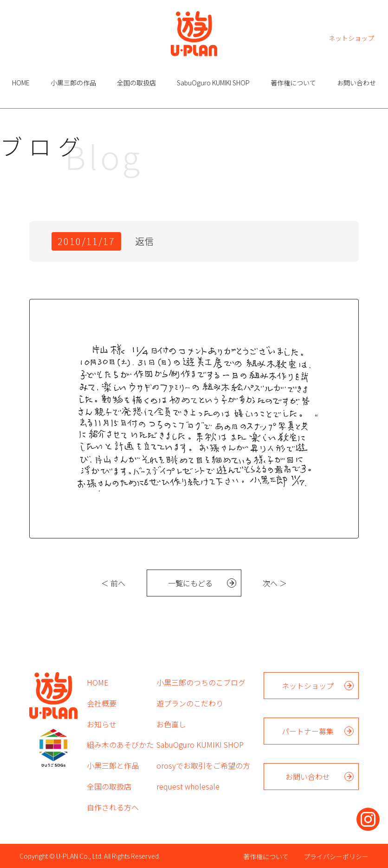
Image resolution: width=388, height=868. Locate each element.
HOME (21, 83)
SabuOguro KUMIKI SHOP (213, 83)
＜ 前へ (113, 583)
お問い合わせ (356, 83)
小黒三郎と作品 (113, 765)
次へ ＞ (275, 583)
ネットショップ (351, 37)
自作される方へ (113, 807)
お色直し (171, 724)
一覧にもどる (190, 583)
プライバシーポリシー (336, 856)
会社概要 (102, 703)
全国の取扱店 (136, 83)
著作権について (293, 83)
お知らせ (102, 724)
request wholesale (188, 786)
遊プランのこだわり (190, 703)
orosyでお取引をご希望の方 (203, 765)
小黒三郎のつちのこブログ (201, 682)
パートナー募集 (308, 731)
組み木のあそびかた (120, 745)
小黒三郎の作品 (73, 83)
